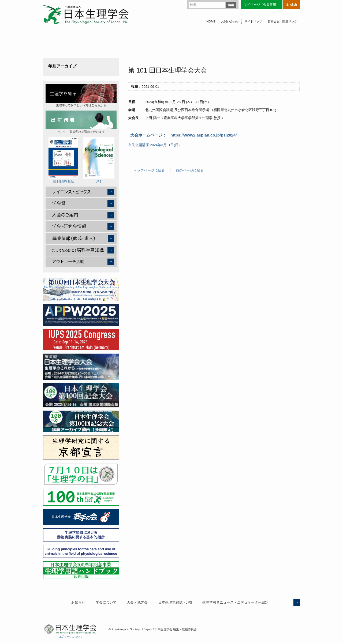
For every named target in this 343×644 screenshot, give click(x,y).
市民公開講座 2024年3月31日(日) (154, 145)
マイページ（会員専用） (262, 5)
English (292, 5)
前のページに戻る (190, 170)
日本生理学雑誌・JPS (175, 602)
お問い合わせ (230, 21)
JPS (99, 160)
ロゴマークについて (70, 637)
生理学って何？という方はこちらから (81, 95)
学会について (106, 602)
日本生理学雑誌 (63, 160)
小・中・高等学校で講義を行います (81, 122)
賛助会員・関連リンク (282, 21)
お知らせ (78, 602)
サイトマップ (253, 21)
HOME (211, 21)
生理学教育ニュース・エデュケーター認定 (235, 602)
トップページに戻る (149, 170)
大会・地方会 (137, 602)
